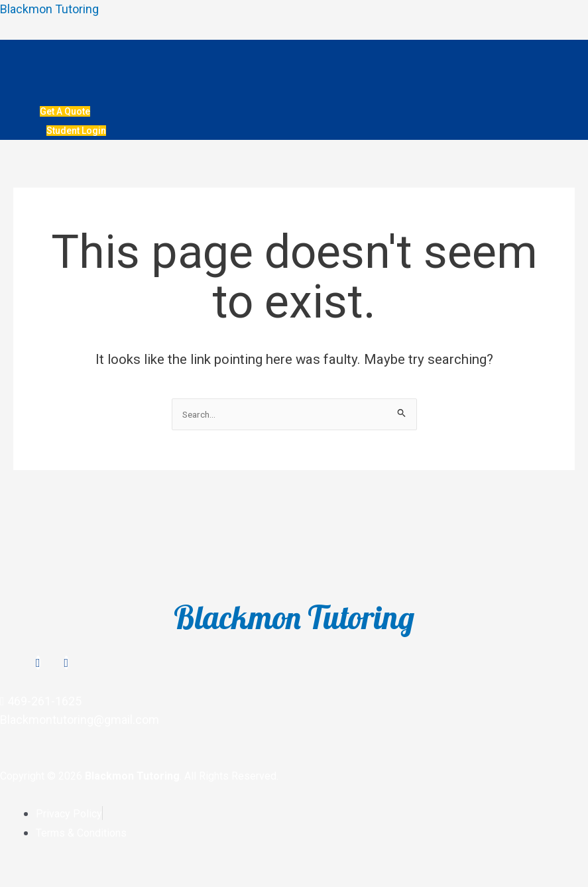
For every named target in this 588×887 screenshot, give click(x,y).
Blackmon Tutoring (49, 9)
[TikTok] (67, 663)
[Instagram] (38, 663)
